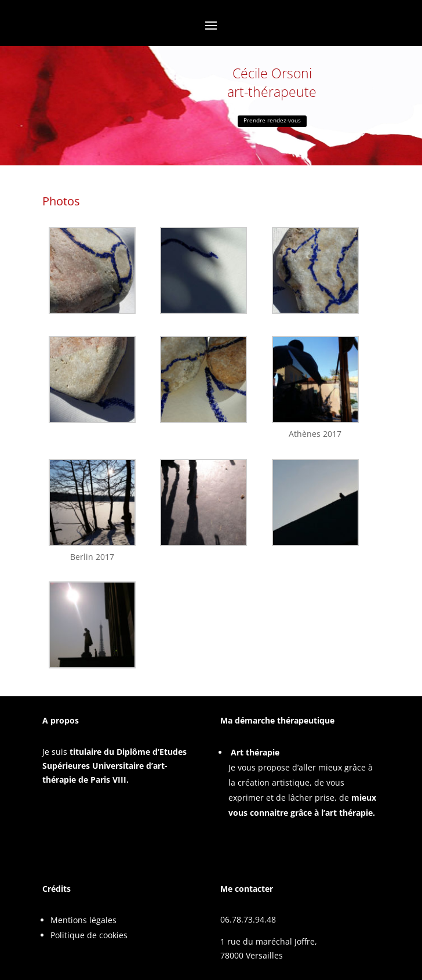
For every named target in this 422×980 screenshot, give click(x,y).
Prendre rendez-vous (272, 120)
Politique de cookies (89, 935)
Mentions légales (83, 920)
